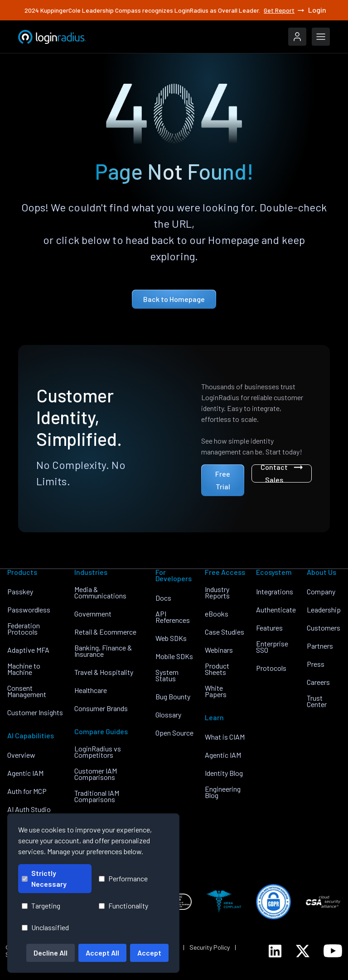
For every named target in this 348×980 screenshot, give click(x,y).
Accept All (102, 953)
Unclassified (45, 927)
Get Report (285, 10)
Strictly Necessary (44, 878)
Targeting (41, 906)
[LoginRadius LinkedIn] (275, 951)
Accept (149, 953)
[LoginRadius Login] (297, 37)
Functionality (123, 906)
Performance (123, 878)
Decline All (51, 953)
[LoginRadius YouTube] (333, 951)
